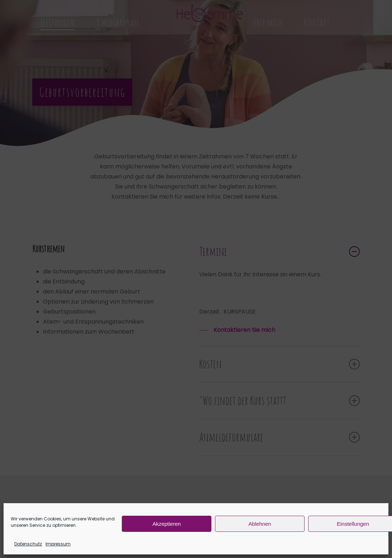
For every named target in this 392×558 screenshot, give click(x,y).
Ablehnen (260, 524)
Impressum (58, 544)
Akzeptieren (166, 524)
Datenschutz (28, 544)
